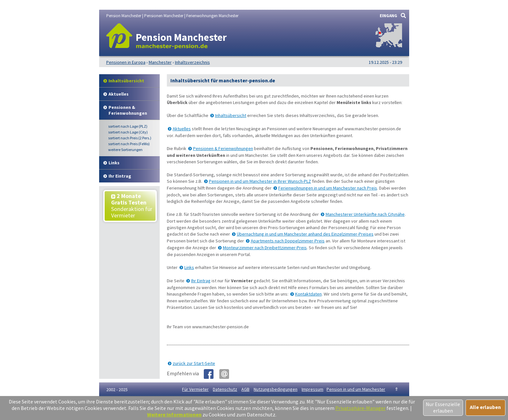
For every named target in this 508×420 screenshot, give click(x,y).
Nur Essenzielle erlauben (443, 407)
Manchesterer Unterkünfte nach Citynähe (365, 214)
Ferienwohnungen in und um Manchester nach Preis (328, 188)
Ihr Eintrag (120, 176)
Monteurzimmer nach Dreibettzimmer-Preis (265, 248)
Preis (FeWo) (129, 144)
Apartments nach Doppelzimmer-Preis (288, 241)
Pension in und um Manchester (356, 389)
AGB (245, 389)
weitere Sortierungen (125, 150)
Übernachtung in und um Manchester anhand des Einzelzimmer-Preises (305, 234)
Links (114, 163)
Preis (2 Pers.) (130, 138)
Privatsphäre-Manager (360, 408)
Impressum (312, 389)
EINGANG (388, 16)
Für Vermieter (195, 389)
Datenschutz (225, 389)
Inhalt (126, 81)
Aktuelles (119, 94)
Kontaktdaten (308, 294)
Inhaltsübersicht (231, 115)
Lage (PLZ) (128, 126)
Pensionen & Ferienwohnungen (128, 110)
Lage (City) (128, 132)
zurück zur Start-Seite (194, 363)
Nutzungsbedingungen (276, 389)
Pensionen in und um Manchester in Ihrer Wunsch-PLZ (260, 181)
